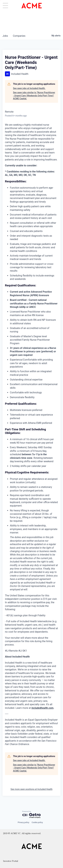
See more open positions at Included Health (31, 789)
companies (19, 36)
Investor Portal (11, 861)
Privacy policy (23, 822)
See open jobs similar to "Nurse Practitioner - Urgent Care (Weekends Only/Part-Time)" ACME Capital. (34, 96)
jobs (5, 36)
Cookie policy (37, 822)
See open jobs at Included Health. (29, 88)
